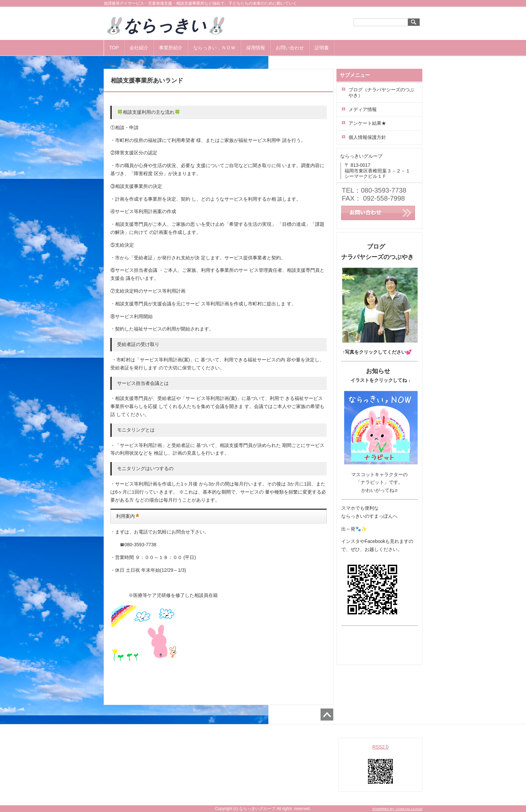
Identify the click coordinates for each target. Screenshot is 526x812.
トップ (111, 62)
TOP (114, 48)
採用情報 (256, 48)
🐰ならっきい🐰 (173, 26)
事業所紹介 (171, 48)
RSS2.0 (380, 747)
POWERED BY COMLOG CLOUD (397, 809)
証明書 (322, 48)
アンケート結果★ (367, 123)
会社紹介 (139, 48)
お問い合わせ (290, 48)
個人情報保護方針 (367, 137)
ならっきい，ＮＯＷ (214, 48)
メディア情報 (363, 109)
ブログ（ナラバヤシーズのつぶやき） (381, 92)
